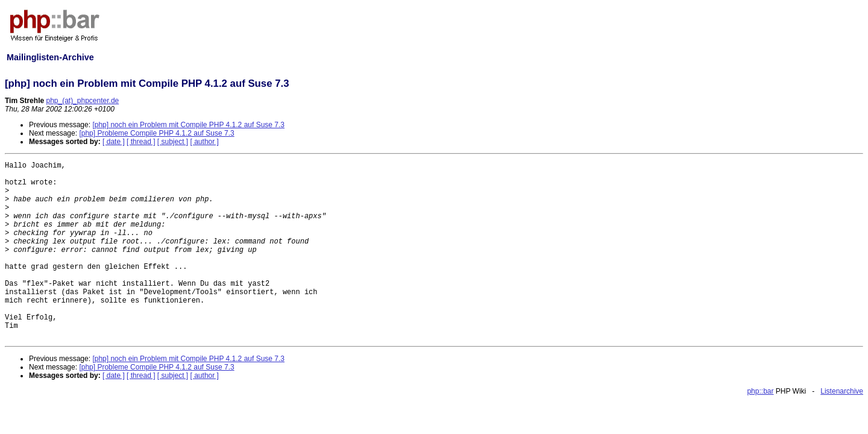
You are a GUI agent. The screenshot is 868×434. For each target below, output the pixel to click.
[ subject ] (173, 142)
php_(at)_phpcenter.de (82, 101)
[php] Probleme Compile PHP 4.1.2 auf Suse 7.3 (156, 133)
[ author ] (205, 142)
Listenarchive (842, 391)
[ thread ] (141, 142)
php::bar (760, 391)
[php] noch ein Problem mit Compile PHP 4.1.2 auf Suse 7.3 (188, 125)
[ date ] (114, 142)
